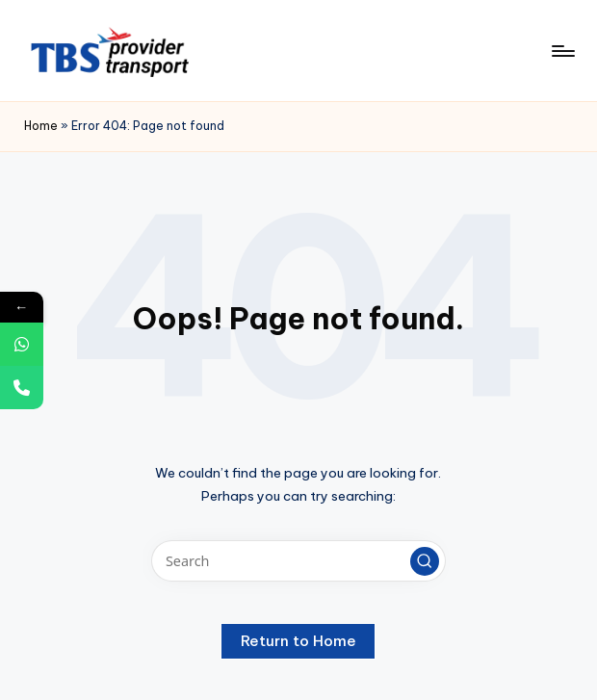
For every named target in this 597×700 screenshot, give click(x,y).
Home (41, 126)
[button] (425, 561)
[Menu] (562, 51)
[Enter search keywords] (298, 561)
